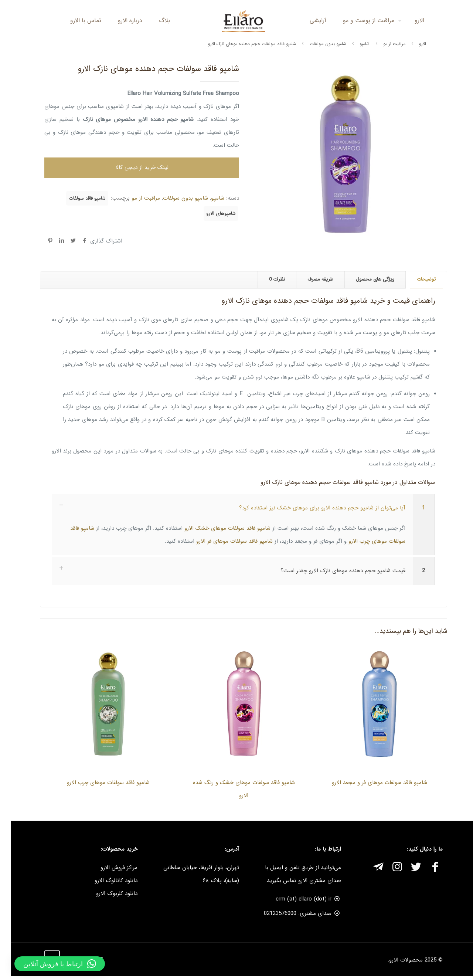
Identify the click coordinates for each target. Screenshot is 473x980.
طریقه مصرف (313, 279)
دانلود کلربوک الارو (110, 893)
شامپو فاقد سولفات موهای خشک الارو (220, 528)
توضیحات (419, 279)
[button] (53, 964)
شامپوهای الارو (214, 213)
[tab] (419, 280)
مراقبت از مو (387, 44)
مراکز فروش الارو (112, 868)
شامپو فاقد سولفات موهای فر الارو (227, 541)
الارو (416, 44)
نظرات (270, 279)
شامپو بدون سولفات (321, 44)
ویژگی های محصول (368, 279)
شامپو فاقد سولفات (80, 198)
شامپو (358, 44)
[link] (236, 525)
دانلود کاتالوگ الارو (109, 881)
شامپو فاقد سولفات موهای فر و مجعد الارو (372, 783)
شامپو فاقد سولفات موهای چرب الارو (101, 783)
